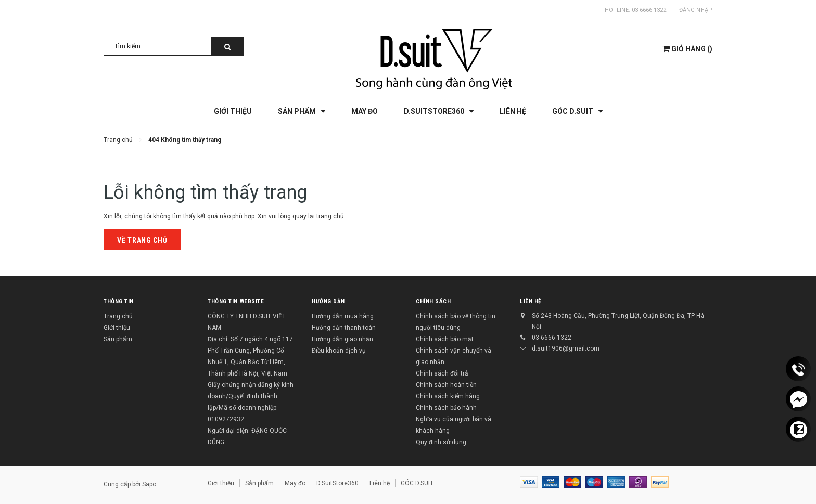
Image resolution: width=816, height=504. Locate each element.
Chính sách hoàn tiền (446, 385)
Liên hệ (531, 301)
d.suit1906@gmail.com (566, 348)
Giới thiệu (117, 328)
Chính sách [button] (433, 301)
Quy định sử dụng (441, 442)
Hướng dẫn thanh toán (344, 328)
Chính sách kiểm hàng (448, 396)
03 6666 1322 (649, 10)
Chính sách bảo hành (446, 408)
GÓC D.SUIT (417, 483)
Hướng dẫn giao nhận (342, 339)
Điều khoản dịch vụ (339, 351)
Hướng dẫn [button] (328, 301)
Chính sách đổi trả (442, 373)
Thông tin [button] (119, 301)
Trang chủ (118, 316)
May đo (295, 483)
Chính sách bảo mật (445, 339)
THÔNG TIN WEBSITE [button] (236, 301)
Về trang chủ (142, 240)
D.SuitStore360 (337, 483)
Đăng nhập (696, 10)
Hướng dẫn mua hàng (343, 316)
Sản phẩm (118, 339)
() (687, 49)
